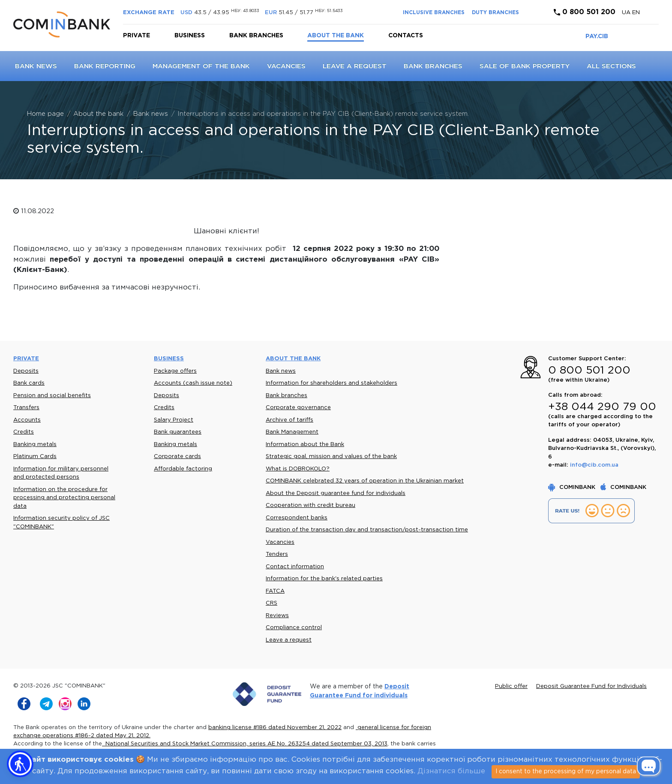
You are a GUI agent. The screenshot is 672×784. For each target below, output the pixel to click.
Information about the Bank (305, 445)
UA (627, 13)
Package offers (175, 371)
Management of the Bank (201, 66)
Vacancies (286, 66)
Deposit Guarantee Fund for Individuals (591, 686)
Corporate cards (177, 457)
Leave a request (355, 66)
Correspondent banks (297, 518)
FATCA (275, 591)
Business (190, 36)
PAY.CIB (597, 36)
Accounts (27, 420)
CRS (271, 603)
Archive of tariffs (289, 420)
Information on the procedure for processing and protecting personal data (64, 498)
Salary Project (174, 420)
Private (136, 36)
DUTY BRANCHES (495, 13)
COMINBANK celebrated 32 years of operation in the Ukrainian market (365, 481)
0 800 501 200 (585, 12)
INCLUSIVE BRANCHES (434, 13)
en (636, 13)
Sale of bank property (525, 66)
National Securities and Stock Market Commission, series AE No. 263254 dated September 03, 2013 (245, 744)
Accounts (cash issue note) (193, 383)
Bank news (36, 66)
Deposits (26, 371)
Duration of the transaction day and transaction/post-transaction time (367, 530)
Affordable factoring (183, 469)
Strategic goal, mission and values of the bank (331, 457)
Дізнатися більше (451, 771)
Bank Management (292, 432)
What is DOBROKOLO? (298, 469)
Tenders (277, 554)
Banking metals (35, 445)
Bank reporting (105, 66)
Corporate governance (298, 408)
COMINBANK (573, 487)
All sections (611, 66)
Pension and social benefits (52, 396)
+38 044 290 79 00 (602, 407)
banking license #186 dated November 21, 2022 (275, 728)
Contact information (295, 567)
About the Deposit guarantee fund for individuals (336, 493)
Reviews (277, 616)
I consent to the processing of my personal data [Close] (566, 772)
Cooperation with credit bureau (310, 505)
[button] (20, 764)
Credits (24, 432)
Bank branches (256, 36)
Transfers (26, 408)
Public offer (511, 686)
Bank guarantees (178, 432)
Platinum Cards (35, 457)
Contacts (406, 36)
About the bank (336, 36)
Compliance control (294, 628)
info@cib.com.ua (594, 465)
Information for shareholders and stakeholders (331, 383)
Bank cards (29, 383)
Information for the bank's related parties (324, 579)
